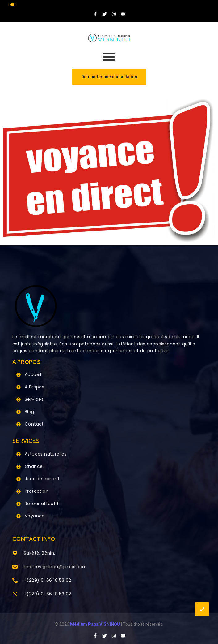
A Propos (34, 387)
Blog (29, 412)
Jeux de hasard (42, 479)
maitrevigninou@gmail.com (55, 567)
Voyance (35, 516)
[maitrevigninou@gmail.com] (15, 567)
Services (34, 399)
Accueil (33, 374)
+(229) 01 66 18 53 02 (47, 580)
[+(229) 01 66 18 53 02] (15, 581)
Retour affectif (42, 504)
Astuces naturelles (46, 454)
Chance (34, 466)
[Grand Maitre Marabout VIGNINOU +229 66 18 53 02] (109, 38)
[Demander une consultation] (109, 77)
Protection (37, 491)
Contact (34, 424)
